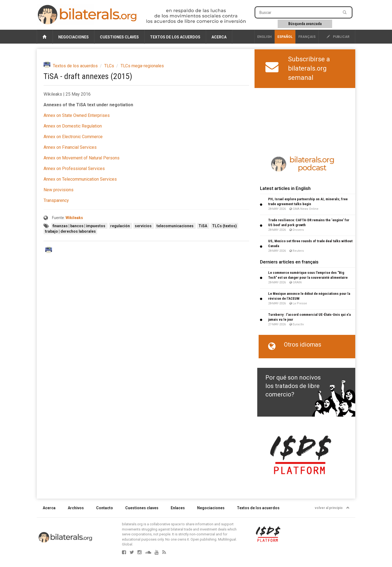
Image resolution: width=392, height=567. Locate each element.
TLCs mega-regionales (142, 66)
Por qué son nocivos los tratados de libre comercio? (293, 386)
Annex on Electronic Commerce (73, 137)
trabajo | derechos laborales (70, 231)
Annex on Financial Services (70, 147)
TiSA (203, 226)
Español (285, 37)
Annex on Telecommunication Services (80, 179)
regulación (120, 226)
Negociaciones (73, 37)
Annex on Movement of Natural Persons (82, 158)
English (264, 37)
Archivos (76, 508)
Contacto (105, 508)
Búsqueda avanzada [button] (305, 24)
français (307, 37)
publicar (338, 37)
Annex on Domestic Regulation (73, 126)
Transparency (56, 200)
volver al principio (332, 508)
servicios (144, 226)
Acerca (219, 37)
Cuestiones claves (119, 37)
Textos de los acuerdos (175, 37)
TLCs (109, 66)
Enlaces (178, 508)
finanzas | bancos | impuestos (79, 226)
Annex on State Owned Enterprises (77, 115)
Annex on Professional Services (74, 169)
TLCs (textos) (224, 226)
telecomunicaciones (175, 226)
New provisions (59, 190)
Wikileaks (74, 218)
